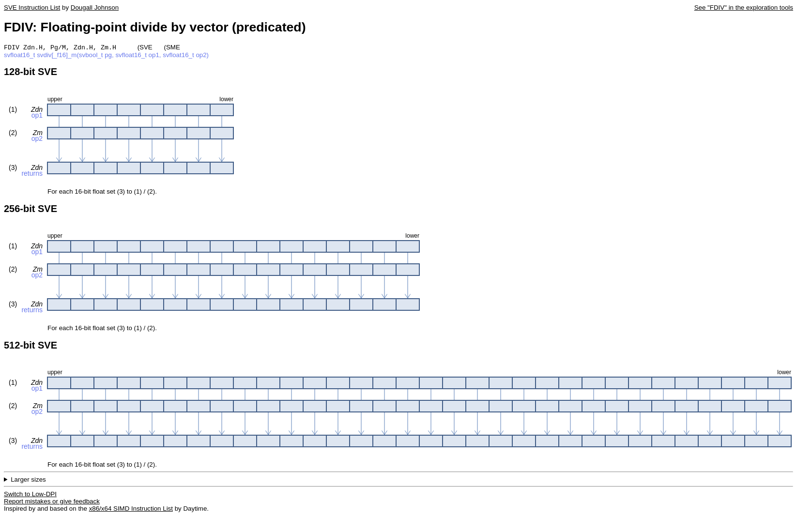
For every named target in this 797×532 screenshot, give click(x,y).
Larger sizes (28, 480)
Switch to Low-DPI (30, 495)
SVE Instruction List (32, 8)
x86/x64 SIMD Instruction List (131, 509)
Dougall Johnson (95, 8)
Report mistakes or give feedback (52, 502)
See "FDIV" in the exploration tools (744, 8)
